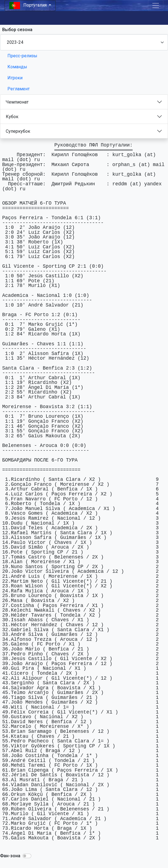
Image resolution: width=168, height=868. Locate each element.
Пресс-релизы (22, 56)
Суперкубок (18, 131)
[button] (27, 856)
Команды (17, 67)
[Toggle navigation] (156, 6)
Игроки (15, 78)
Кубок (12, 117)
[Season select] (84, 42)
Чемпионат (17, 102)
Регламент (19, 89)
